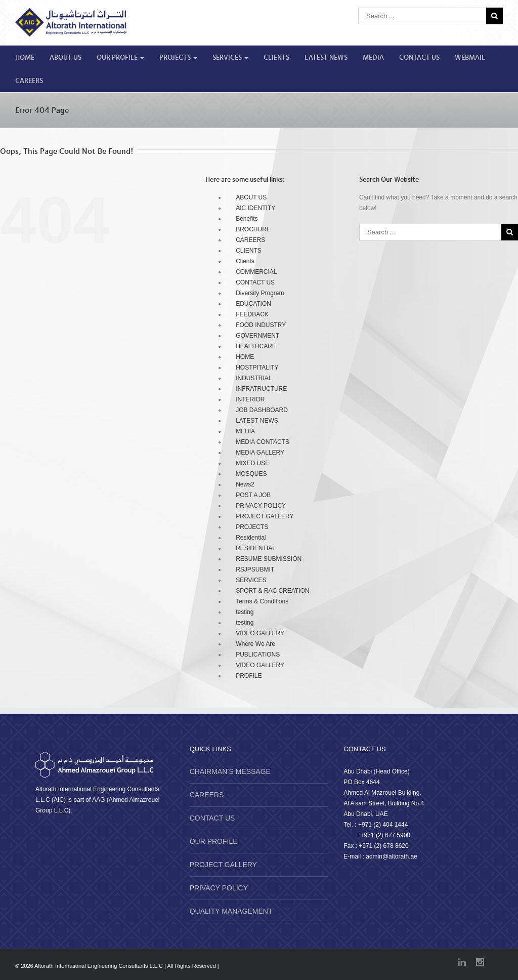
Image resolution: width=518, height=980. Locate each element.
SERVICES (230, 58)
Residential (251, 538)
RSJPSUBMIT (255, 569)
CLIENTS (276, 58)
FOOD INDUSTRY (261, 325)
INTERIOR (250, 399)
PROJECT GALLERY (265, 516)
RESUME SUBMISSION (269, 559)
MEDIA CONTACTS (263, 442)
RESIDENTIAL (256, 548)
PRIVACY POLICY (261, 506)
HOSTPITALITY (257, 367)
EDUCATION (253, 304)
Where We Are (255, 644)
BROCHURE (253, 229)
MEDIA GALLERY (260, 453)
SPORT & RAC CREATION (272, 591)
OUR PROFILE (120, 58)
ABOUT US (66, 58)
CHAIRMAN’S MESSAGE (230, 771)
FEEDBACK (252, 314)
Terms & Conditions (262, 601)
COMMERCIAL (256, 272)
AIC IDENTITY (255, 208)
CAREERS (29, 81)
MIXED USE (252, 463)
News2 (245, 484)
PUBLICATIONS (258, 655)
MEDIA (373, 58)
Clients (245, 261)
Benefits (247, 219)
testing (245, 612)
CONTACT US (419, 58)
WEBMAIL (470, 58)
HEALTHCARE (256, 346)
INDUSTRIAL (254, 378)
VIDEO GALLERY (260, 633)
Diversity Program (260, 293)
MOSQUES (251, 474)
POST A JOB (253, 495)
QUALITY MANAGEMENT (231, 911)
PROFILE (249, 676)
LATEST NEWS (326, 58)
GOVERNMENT (257, 336)
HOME (25, 58)
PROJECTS (178, 58)
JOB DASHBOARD (262, 410)
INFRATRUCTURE (261, 389)
